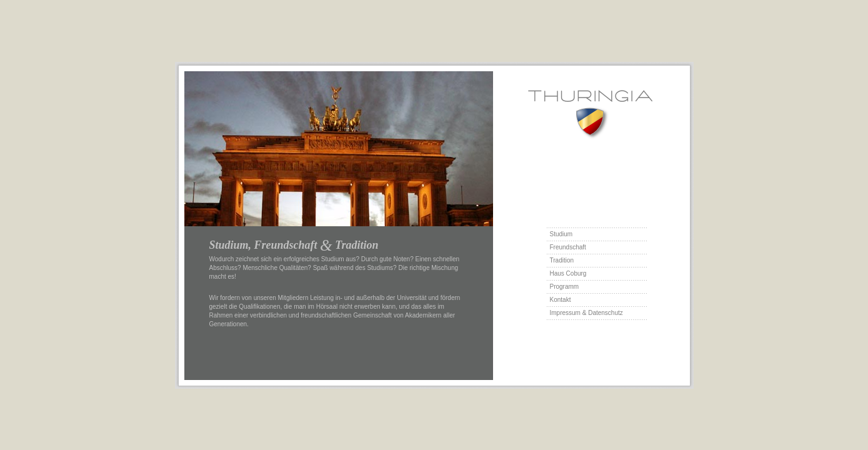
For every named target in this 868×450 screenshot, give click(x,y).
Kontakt (561, 300)
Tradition (562, 260)
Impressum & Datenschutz (586, 313)
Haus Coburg (568, 273)
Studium (561, 234)
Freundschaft (568, 247)
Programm (565, 287)
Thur (590, 115)
